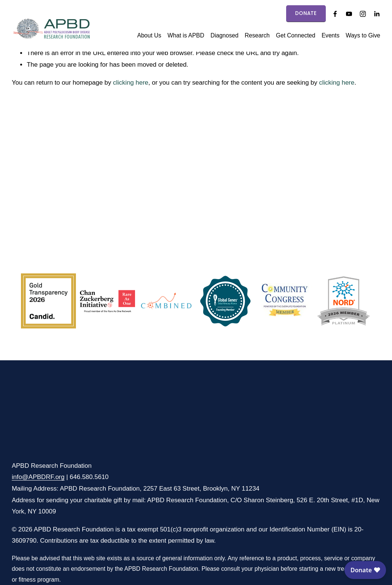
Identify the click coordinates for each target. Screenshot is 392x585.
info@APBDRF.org (38, 477)
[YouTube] (349, 14)
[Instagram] (363, 14)
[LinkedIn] (377, 14)
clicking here (131, 83)
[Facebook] (335, 14)
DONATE (306, 13)
